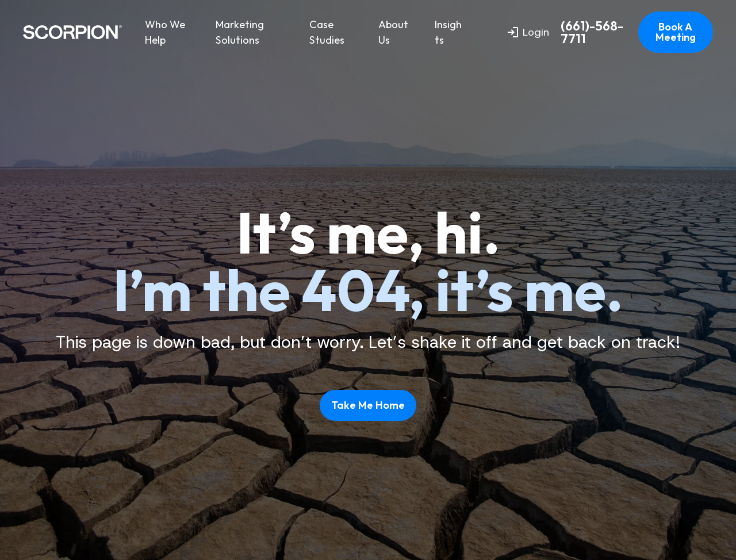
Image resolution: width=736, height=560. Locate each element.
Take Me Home (368, 405)
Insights (448, 32)
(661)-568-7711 (592, 32)
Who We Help (165, 32)
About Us (393, 32)
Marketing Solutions (240, 32)
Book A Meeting (676, 32)
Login (528, 32)
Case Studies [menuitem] (327, 32)
